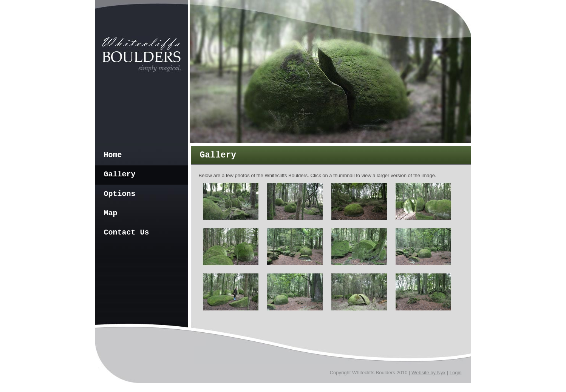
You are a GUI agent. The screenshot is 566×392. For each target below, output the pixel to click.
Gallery (120, 174)
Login (456, 373)
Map (111, 213)
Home (113, 155)
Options (120, 194)
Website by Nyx (428, 373)
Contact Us (127, 232)
